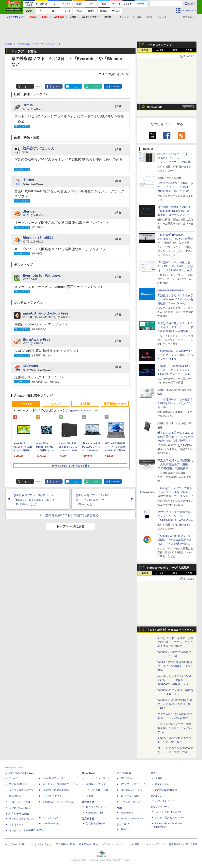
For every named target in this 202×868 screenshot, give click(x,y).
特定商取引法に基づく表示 (183, 844)
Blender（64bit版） (39, 238)
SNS (139, 17)
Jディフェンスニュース (133, 784)
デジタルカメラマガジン (22, 819)
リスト (39, 87)
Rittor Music (89, 773)
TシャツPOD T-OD (97, 790)
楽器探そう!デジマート (98, 784)
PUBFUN (156, 796)
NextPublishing (51, 824)
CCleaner (30, 366)
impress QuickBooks (166, 790)
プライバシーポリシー (114, 844)
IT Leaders (15, 796)
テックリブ (123, 825)
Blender (29, 211)
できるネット (16, 825)
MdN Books (127, 813)
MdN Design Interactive (133, 819)
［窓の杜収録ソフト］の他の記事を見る (70, 515)
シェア (56, 87)
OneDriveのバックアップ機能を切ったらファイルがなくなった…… (175, 728)
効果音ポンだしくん (38, 148)
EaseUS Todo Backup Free (45, 313)
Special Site (155, 107)
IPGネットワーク (160, 807)
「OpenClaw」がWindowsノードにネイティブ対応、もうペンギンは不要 (175, 355)
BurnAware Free (36, 339)
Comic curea (162, 784)
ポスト (28, 87)
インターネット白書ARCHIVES (26, 830)
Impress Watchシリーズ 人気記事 (168, 568)
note (96, 87)
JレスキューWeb (130, 796)
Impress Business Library (56, 790)
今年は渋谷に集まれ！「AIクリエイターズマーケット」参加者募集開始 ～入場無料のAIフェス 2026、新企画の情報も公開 (175, 331)
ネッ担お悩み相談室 (20, 808)
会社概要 (135, 844)
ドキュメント (124, 17)
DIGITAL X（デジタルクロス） (59, 802)
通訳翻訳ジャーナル (131, 790)
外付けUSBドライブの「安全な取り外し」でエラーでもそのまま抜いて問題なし (175, 642)
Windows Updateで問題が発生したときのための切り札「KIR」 (175, 704)
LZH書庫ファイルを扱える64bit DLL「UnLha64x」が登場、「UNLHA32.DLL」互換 (175, 266)
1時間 (145, 50)
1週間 (174, 50)
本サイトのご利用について (19, 844)
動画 (150, 17)
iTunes (28, 180)
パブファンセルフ (165, 801)
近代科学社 (88, 819)
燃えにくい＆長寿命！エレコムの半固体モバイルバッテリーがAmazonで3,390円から (175, 437)
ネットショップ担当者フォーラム (61, 784)
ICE (153, 773)
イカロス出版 (124, 773)
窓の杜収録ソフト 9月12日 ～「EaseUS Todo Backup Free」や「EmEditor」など (34, 500)
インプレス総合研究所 (21, 790)
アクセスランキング (159, 45)
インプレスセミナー (53, 796)
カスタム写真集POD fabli (169, 818)
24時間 (159, 50)
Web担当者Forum (19, 784)
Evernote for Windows (42, 275)
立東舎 (90, 796)
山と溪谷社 (88, 802)
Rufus (28, 105)
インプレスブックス (53, 818)
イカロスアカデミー (131, 802)
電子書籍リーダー (115, 404)
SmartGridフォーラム (54, 778)
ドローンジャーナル (20, 802)
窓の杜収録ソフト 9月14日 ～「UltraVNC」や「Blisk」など (92, 500)
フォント (162, 17)
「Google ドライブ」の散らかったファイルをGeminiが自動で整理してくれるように (175, 492)
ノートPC (26, 404)
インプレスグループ (154, 844)
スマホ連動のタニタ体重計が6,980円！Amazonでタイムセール (175, 403)
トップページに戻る (70, 526)
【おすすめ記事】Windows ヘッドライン (171, 630)
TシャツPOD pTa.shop (168, 812)
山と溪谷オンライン (97, 807)
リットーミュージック (98, 778)
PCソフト (56, 404)
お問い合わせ (45, 844)
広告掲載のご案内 (65, 844)
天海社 (159, 778)
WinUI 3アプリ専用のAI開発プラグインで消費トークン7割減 (175, 666)
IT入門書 (85, 404)
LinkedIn (116, 87)
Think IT (14, 778)
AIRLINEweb (128, 778)
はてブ (76, 87)
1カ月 (189, 50)
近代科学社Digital (95, 824)
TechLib (125, 829)
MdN (119, 808)
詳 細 (118, 106)
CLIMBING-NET (95, 813)
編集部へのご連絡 (88, 844)
